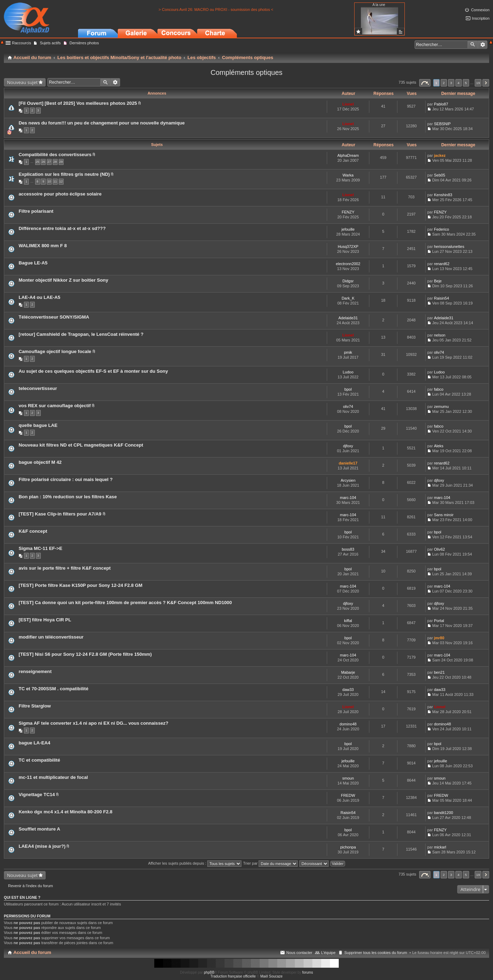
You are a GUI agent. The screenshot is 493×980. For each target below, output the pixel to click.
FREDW (348, 795)
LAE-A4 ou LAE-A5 (40, 297)
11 (55, 181)
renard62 (442, 264)
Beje (438, 281)
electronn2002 (348, 264)
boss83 (348, 549)
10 (49, 181)
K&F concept (33, 531)
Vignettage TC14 (37, 795)
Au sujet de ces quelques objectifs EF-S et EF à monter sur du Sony (93, 371)
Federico (442, 229)
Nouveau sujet (22, 82)
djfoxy (348, 446)
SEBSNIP (442, 124)
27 (49, 162)
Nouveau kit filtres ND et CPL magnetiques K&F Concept (81, 445)
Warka (348, 175)
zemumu (441, 406)
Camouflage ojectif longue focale (55, 351)
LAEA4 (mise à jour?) (42, 846)
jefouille (348, 229)
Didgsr (348, 281)
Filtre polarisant (36, 211)
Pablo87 (441, 104)
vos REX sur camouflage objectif (55, 406)
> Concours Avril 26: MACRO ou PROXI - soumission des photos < (216, 9)
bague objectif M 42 (40, 462)
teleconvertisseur (38, 388)
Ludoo (348, 372)
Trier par (270, 863)
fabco (439, 389)
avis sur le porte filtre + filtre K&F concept (65, 568)
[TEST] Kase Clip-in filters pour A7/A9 (60, 514)
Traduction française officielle (233, 976)
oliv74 (439, 352)
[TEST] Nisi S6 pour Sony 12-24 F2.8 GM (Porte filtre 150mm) (85, 654)
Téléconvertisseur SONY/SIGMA (54, 317)
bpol (348, 389)
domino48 (348, 724)
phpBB (209, 972)
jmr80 (439, 638)
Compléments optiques (246, 72)
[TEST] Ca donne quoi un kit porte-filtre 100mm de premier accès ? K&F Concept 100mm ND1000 (125, 603)
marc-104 (348, 498)
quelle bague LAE (38, 425)
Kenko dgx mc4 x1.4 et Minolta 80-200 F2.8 (66, 812)
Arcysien (348, 480)
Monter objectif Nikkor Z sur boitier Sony (63, 280)
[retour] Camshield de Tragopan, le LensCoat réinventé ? (81, 334)
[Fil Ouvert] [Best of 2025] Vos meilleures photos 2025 (78, 103)
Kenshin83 (443, 195)
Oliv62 (439, 549)
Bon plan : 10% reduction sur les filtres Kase (68, 497)
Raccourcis (21, 43)
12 (61, 181)
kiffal (348, 621)
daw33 (348, 690)
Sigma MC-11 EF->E (40, 548)
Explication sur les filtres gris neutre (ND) (64, 174)
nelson (440, 335)
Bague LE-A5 (33, 263)
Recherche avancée (483, 45)
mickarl (440, 847)
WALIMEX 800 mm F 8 (43, 246)
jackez (440, 155)
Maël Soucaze (271, 976)
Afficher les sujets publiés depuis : (195, 863)
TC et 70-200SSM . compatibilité (54, 689)
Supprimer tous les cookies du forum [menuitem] (376, 953)
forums (308, 972)
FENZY (348, 212)
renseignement (35, 671)
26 (43, 162)
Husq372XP (348, 246)
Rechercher (473, 45)
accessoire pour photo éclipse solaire (60, 194)
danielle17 (348, 463)
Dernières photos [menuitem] (84, 43)
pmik (348, 352)
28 (55, 162)
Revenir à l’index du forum (31, 886)
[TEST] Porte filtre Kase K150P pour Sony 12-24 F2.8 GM (80, 585)
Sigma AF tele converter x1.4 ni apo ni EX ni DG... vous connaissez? (93, 723)
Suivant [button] (486, 83)
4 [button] (459, 83)
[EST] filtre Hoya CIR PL (45, 620)
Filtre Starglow (35, 706)
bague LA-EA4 (34, 743)
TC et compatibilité (39, 760)
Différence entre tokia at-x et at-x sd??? (62, 228)
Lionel (348, 104)
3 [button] (451, 83)
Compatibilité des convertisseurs (55, 155)
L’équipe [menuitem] (328, 953)
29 (61, 162)
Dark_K (348, 298)
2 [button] (444, 83)
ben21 (439, 672)
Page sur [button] (425, 83)
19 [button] (478, 83)
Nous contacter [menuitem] (299, 953)
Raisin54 (442, 298)
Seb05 (440, 175)
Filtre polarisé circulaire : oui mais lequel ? (66, 479)
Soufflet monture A (39, 829)
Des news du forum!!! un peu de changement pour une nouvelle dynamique (102, 123)
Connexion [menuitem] (480, 10)
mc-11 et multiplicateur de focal (53, 777)
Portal (439, 621)
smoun (348, 778)
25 (38, 162)
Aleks (439, 446)
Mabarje (348, 672)
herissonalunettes (449, 246)
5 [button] (466, 83)
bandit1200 (443, 813)
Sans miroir (444, 515)
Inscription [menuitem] (481, 18)
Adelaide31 (348, 318)
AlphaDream (348, 155)
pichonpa (348, 847)
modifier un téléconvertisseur (51, 637)
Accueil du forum (32, 952)
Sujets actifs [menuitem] (50, 43)
